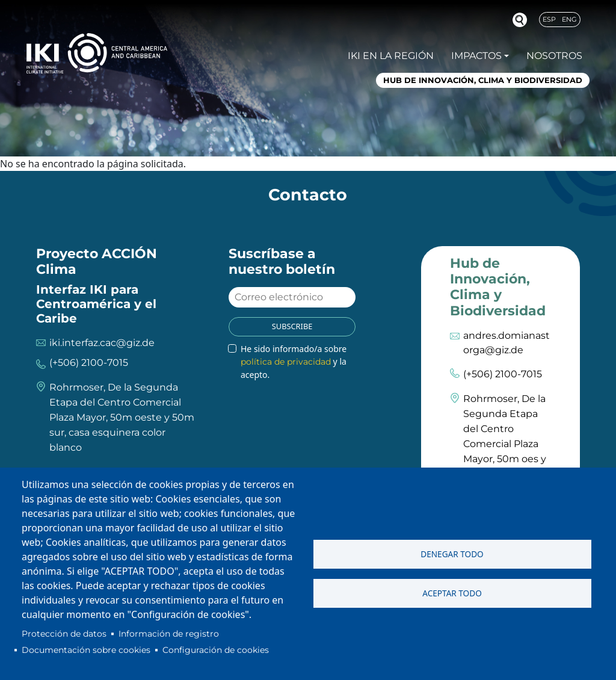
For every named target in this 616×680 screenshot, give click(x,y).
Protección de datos (64, 634)
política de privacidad (286, 362)
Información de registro (169, 634)
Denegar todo (452, 554)
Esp (549, 19)
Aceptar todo (452, 593)
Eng (569, 19)
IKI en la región (391, 56)
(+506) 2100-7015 (89, 363)
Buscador (520, 20)
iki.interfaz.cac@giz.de (102, 343)
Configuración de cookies (216, 650)
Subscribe (292, 326)
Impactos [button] (476, 56)
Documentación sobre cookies (86, 650)
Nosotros (554, 56)
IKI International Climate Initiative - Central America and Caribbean (97, 53)
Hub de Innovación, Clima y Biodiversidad (483, 80)
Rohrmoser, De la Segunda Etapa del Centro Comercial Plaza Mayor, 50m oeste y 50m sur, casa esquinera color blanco (122, 417)
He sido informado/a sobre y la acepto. (294, 362)
